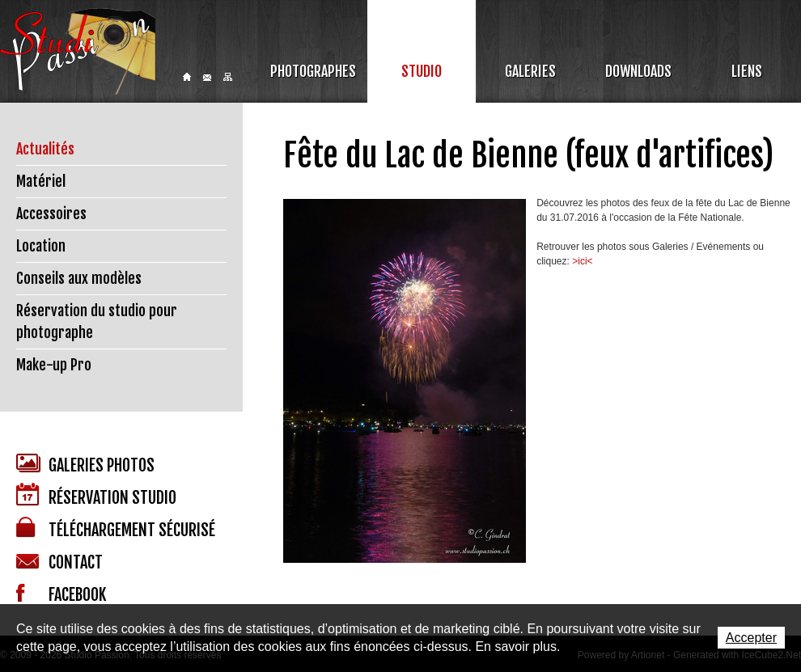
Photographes (313, 71)
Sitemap (228, 77)
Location (41, 246)
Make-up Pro (54, 365)
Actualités (45, 149)
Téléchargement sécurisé (116, 528)
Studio (422, 71)
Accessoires (51, 213)
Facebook (61, 594)
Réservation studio (96, 495)
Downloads (638, 71)
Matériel (41, 181)
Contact (207, 78)
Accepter (751, 638)
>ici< (582, 261)
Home (187, 77)
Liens (747, 71)
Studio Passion (78, 51)
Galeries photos (85, 465)
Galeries (530, 71)
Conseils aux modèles (79, 278)
